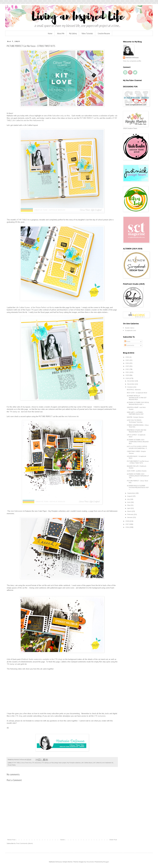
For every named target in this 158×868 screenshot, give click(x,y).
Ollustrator (90, 862)
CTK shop (18, 716)
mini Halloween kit (18, 511)
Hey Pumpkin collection (74, 763)
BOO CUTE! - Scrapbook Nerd (137, 393)
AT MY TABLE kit (23, 220)
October (130, 387)
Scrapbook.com (130, 330)
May (129, 505)
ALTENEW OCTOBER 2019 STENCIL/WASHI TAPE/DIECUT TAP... (138, 476)
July (129, 499)
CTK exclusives (36, 763)
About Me (61, 33)
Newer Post (11, 840)
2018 (128, 521)
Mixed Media (12, 765)
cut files (52, 763)
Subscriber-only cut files (61, 116)
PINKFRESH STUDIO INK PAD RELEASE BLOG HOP (137, 431)
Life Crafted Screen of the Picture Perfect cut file (34, 307)
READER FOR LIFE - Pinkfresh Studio (137, 467)
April (129, 508)
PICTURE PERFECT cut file (89, 118)
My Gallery (73, 33)
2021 (128, 372)
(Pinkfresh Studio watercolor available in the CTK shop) (42, 659)
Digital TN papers (32, 310)
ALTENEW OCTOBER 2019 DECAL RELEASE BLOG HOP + (138, 403)
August (130, 496)
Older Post (113, 840)
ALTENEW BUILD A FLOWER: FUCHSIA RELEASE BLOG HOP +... (138, 487)
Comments (129, 345)
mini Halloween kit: (71, 416)
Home (50, 33)
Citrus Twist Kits (26, 763)
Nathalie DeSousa (132, 58)
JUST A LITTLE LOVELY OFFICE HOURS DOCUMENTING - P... (137, 447)
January (130, 517)
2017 (127, 524)
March (130, 511)
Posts (127, 341)
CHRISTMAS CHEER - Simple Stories (136, 452)
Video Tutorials (87, 33)
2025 (128, 360)
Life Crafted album (87, 763)
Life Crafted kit (97, 763)
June (129, 502)
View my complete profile (132, 61)
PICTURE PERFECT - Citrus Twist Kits (137, 482)
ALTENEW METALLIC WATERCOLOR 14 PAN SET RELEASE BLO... (137, 397)
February (131, 514)
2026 (128, 357)
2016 (128, 527)
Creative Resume (104, 33)
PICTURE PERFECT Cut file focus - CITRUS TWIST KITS (138, 462)
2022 (128, 369)
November (131, 384)
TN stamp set (15, 412)
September (131, 493)
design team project (60, 763)
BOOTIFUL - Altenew (134, 390)
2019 (128, 378)
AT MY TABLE (16, 763)
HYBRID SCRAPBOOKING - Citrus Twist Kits (138, 426)
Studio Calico (130, 328)
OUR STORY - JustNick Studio (137, 471)
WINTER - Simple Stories (135, 417)
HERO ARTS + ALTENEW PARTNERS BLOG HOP (135, 413)
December (131, 381)
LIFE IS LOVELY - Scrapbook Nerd (136, 436)
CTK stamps (45, 763)
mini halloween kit (108, 763)
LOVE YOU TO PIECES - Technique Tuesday (135, 421)
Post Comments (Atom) (25, 843)
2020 (128, 375)
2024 (128, 363)
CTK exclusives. (100, 716)
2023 (128, 366)
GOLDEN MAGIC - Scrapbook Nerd (137, 457)
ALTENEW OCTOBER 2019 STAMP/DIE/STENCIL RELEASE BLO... (138, 442)
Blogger (106, 862)
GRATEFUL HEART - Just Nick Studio (136, 408)
